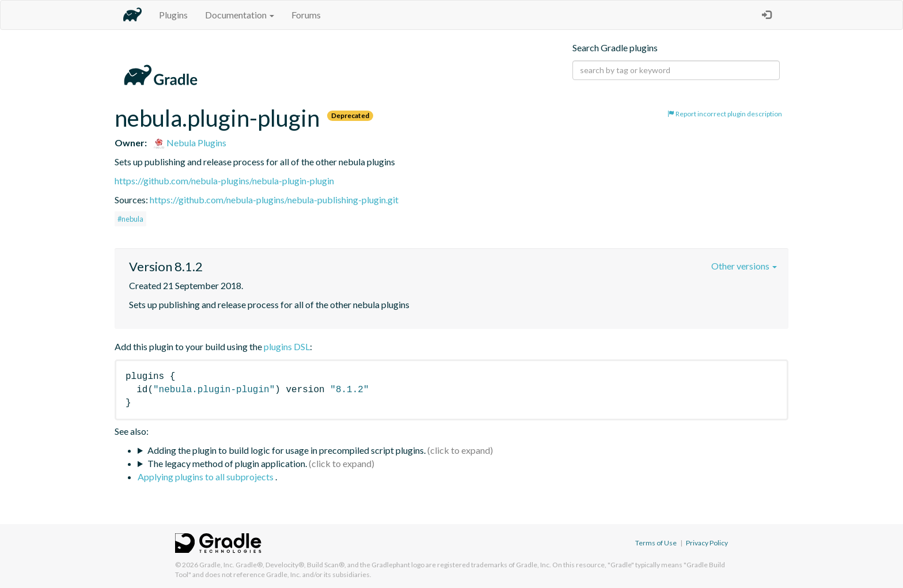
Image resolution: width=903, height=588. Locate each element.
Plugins (173, 15)
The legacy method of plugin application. (227, 463)
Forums (306, 15)
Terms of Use (656, 543)
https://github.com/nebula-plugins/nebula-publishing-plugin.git (274, 200)
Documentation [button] (240, 15)
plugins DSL (287, 346)
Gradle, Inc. (217, 565)
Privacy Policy (707, 543)
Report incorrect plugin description (725, 114)
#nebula (130, 219)
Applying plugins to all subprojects (206, 477)
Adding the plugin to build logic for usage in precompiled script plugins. (287, 450)
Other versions (744, 266)
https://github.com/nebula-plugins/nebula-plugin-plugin (224, 181)
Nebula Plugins (190, 143)
